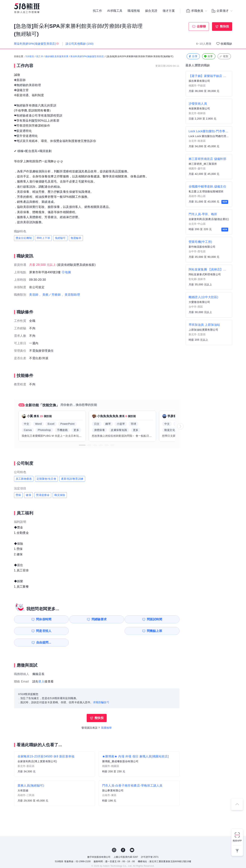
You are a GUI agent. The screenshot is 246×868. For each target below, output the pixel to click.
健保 (28, 495)
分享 (193, 57)
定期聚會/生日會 (46, 479)
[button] (82, 445)
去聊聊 (201, 26)
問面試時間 (120, 619)
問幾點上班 (35, 631)
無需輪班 (76, 238)
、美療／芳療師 (50, 295)
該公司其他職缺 (79, 44)
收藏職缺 (226, 44)
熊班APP (237, 841)
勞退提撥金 (43, 495)
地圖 (68, 272)
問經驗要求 (78, 619)
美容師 (34, 295)
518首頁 (30, 57)
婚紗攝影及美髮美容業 (57, 57)
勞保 (18, 495)
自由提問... (78, 631)
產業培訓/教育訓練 (72, 479)
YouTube (132, 838)
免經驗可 (60, 238)
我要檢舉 (106, 716)
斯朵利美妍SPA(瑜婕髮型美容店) (87, 57)
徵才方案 (169, 11)
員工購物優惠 (24, 479)
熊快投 (224, 26)
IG (114, 838)
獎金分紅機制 (24, 238)
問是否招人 (163, 619)
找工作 (97, 11)
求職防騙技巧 (101, 691)
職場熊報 (134, 11)
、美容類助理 (71, 295)
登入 (41, 670)
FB (123, 838)
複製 (224, 57)
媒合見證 (151, 11)
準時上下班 (43, 238)
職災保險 (60, 495)
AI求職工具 (115, 11)
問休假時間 (35, 619)
